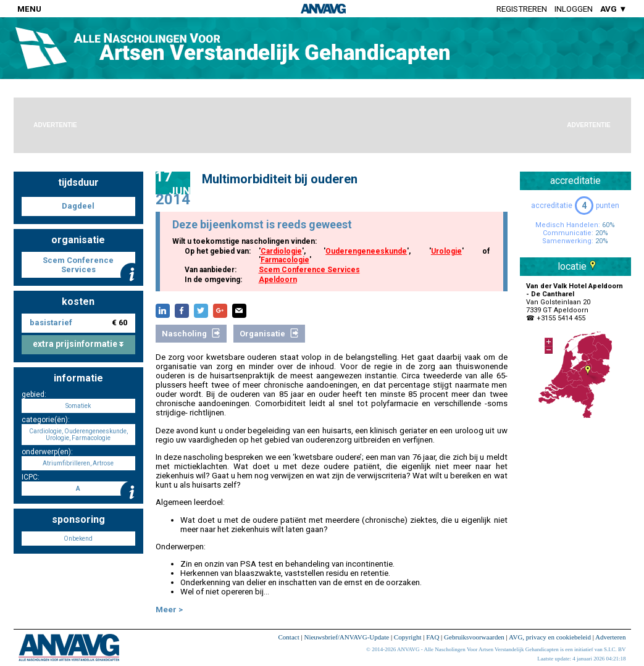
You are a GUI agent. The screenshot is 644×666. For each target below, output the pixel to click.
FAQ (433, 637)
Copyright (408, 637)
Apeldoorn (278, 280)
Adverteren (610, 637)
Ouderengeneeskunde (366, 251)
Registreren (522, 9)
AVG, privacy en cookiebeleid (550, 637)
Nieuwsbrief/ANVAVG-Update (346, 637)
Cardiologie (281, 251)
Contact (289, 637)
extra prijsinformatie (78, 344)
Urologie (446, 251)
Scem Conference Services (309, 270)
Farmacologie (285, 260)
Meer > (169, 610)
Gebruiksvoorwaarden (474, 637)
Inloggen (574, 9)
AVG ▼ (613, 9)
